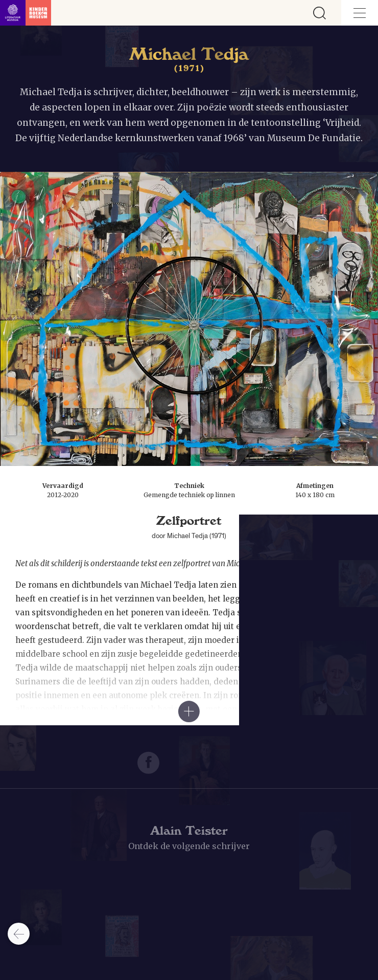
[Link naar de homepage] (26, 13)
